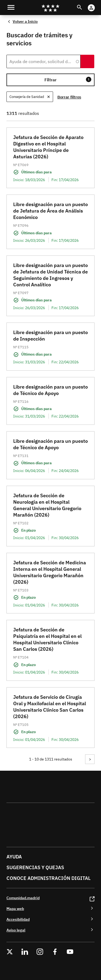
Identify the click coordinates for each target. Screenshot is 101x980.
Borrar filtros (69, 97)
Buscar (84, 4)
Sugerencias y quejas (35, 867)
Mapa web (15, 908)
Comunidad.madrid (23, 898)
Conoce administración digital (48, 878)
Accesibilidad (18, 919)
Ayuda (14, 857)
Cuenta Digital (97, 4)
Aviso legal (16, 930)
